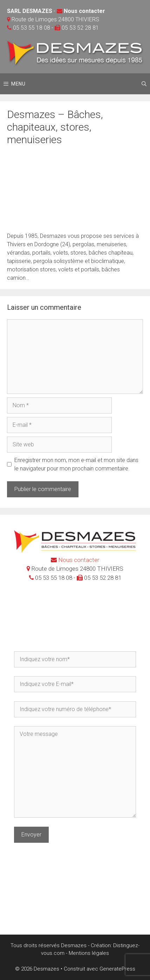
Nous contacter (84, 11)
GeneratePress (117, 969)
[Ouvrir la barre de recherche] (144, 84)
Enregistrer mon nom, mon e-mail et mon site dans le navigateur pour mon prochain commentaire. (76, 464)
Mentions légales (89, 953)
